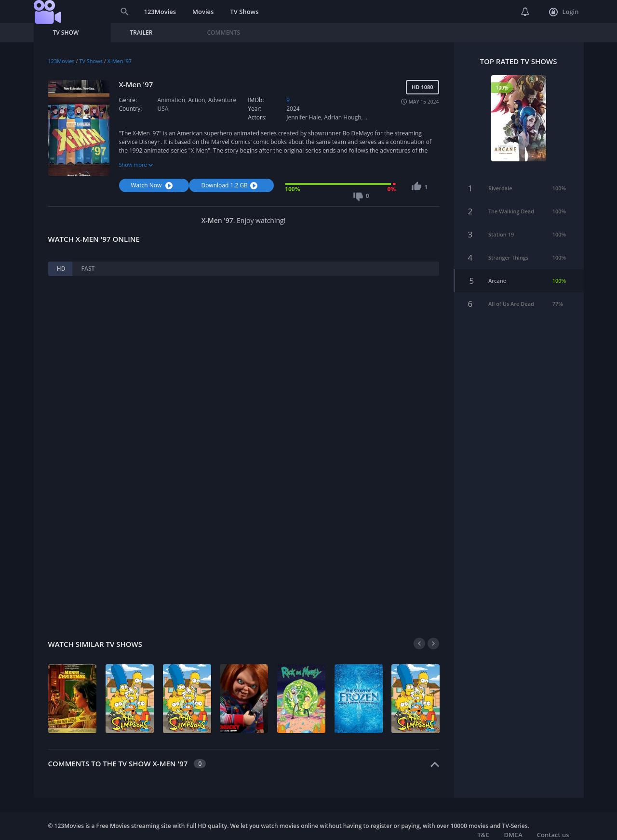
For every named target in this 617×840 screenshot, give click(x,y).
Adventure (222, 100)
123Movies (160, 12)
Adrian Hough (342, 117)
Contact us (553, 835)
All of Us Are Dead (511, 295)
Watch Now (153, 185)
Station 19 (501, 226)
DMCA (513, 835)
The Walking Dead (511, 203)
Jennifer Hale (304, 117)
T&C (483, 835)
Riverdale (500, 180)
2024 (293, 109)
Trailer (141, 33)
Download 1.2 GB (230, 185)
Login (564, 12)
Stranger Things (508, 249)
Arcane (497, 272)
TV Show (66, 33)
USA (163, 109)
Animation (172, 100)
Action (196, 100)
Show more (136, 164)
